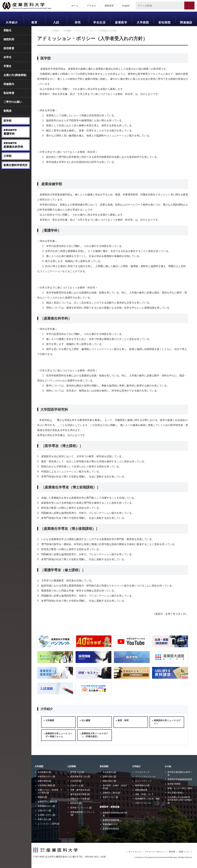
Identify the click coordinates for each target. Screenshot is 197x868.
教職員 (7, 111)
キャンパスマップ (143, 781)
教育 (34, 23)
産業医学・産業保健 (109, 807)
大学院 (7, 156)
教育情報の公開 (142, 785)
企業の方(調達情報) (15, 75)
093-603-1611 (92, 857)
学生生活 (99, 23)
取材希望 (9, 93)
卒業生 (7, 66)
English (125, 6)
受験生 (7, 30)
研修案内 (9, 84)
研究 (78, 23)
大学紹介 (12, 23)
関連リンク (184, 852)
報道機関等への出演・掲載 (147, 799)
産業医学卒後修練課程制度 (180, 779)
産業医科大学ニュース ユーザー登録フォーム (59, 735)
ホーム (74, 6)
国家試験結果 (141, 790)
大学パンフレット (143, 803)
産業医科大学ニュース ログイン (167, 722)
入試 (56, 23)
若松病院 (164, 23)
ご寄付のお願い (13, 102)
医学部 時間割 (174, 784)
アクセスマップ (142, 772)
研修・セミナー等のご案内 (180, 788)
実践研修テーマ (110, 824)
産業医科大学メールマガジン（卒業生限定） (95, 735)
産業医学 (121, 23)
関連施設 (186, 23)
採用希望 (9, 48)
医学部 (7, 121)
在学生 (7, 57)
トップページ (43, 31)
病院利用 (9, 39)
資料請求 (109, 6)
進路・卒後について (144, 794)
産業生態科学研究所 (15, 165)
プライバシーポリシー (155, 852)
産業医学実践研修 (111, 820)
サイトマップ (135, 852)
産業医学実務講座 (111, 829)
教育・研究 (123, 720)
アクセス (91, 6)
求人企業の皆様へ (176, 793)
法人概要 (86, 720)
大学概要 (67, 31)
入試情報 (71, 766)
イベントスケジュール (145, 776)
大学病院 (143, 23)
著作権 (172, 852)
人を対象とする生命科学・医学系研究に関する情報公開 (180, 800)
